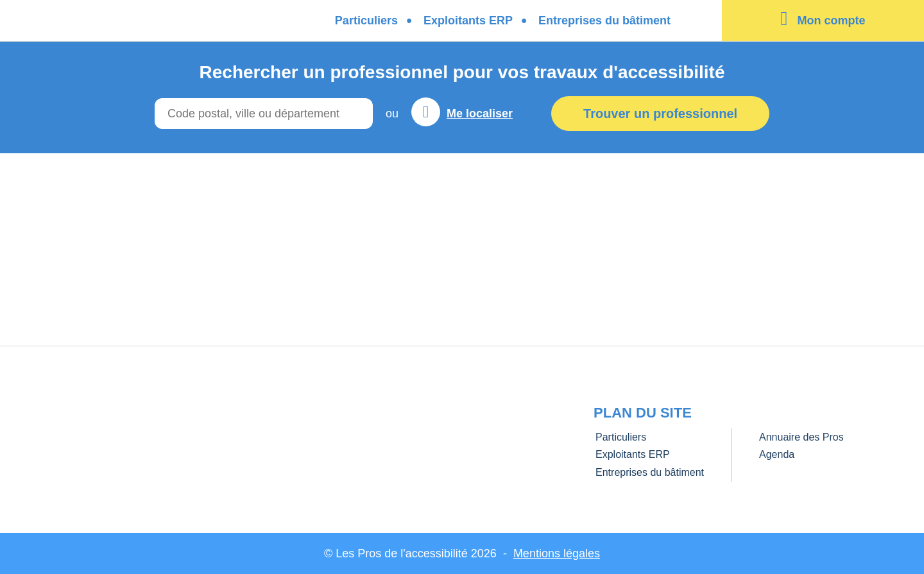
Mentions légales (557, 553)
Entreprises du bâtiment (604, 21)
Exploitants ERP (468, 21)
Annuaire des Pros (801, 437)
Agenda (777, 454)
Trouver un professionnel (660, 114)
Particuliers (366, 21)
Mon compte (831, 21)
